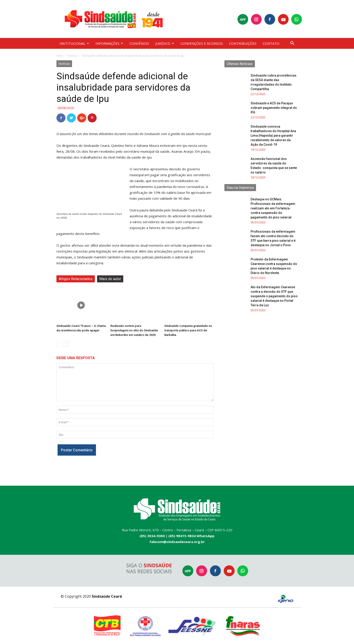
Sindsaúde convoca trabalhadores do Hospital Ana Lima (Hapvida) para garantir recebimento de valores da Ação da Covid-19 (273, 136)
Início (60, 56)
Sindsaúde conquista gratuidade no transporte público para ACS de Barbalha (188, 330)
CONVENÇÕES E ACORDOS (202, 43)
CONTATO (271, 43)
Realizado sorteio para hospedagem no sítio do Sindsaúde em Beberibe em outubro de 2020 (134, 330)
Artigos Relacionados (76, 279)
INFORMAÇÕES (109, 43)
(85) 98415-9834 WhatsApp (191, 536)
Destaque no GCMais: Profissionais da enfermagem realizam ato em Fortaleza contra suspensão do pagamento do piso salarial (273, 208)
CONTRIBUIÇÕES (243, 43)
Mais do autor (110, 279)
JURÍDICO (165, 43)
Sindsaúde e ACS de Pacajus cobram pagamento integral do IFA (274, 108)
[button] (292, 44)
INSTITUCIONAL (74, 43)
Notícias (73, 56)
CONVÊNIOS (139, 43)
